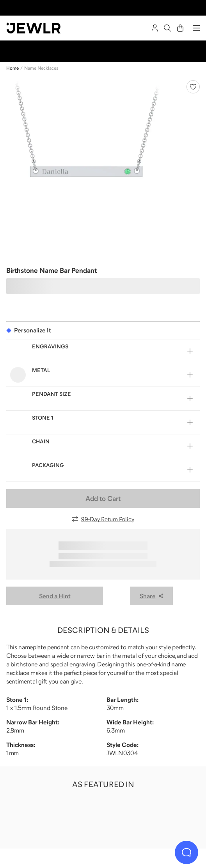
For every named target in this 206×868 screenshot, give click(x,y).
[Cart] (180, 28)
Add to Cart (103, 499)
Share (152, 596)
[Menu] (196, 28)
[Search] (167, 28)
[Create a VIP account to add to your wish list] (193, 87)
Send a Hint (55, 596)
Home (12, 68)
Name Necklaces (41, 68)
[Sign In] (155, 28)
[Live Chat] (186, 852)
